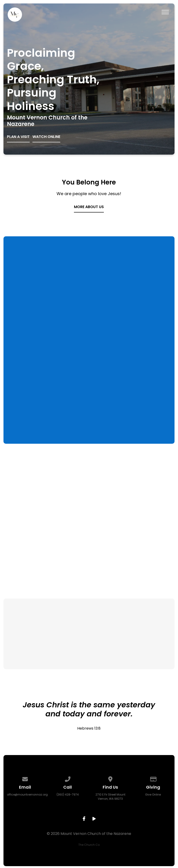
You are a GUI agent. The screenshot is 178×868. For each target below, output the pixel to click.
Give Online (153, 795)
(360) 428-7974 (68, 795)
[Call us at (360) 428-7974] (68, 778)
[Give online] (153, 778)
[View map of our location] (110, 778)
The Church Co (89, 845)
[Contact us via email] (25, 778)
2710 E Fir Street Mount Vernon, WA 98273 (110, 797)
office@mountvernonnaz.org (27, 795)
